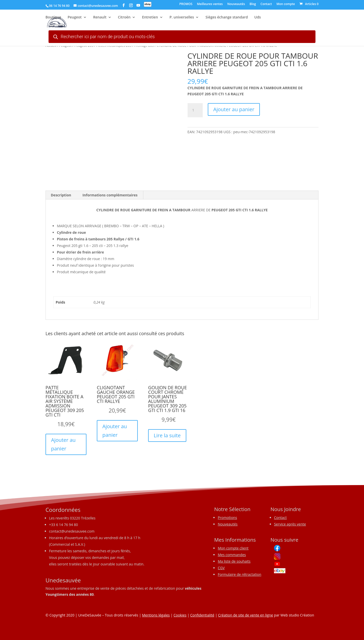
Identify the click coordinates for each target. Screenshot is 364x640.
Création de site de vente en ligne (246, 615)
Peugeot (74, 18)
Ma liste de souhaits (234, 561)
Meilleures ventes (210, 4)
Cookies (180, 615)
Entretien (150, 18)
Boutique (53, 18)
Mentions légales (156, 615)
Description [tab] (61, 195)
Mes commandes (232, 555)
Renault (100, 18)
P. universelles (182, 18)
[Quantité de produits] (195, 110)
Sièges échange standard (227, 18)
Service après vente (290, 524)
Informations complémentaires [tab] (110, 195)
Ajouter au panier (234, 109)
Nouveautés (236, 4)
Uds (258, 18)
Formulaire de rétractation (239, 574)
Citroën (124, 18)
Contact (266, 4)
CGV (221, 568)
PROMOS (186, 4)
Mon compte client (233, 548)
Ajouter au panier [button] (63, 444)
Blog (253, 4)
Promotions (227, 518)
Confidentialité (202, 615)
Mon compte (286, 4)
